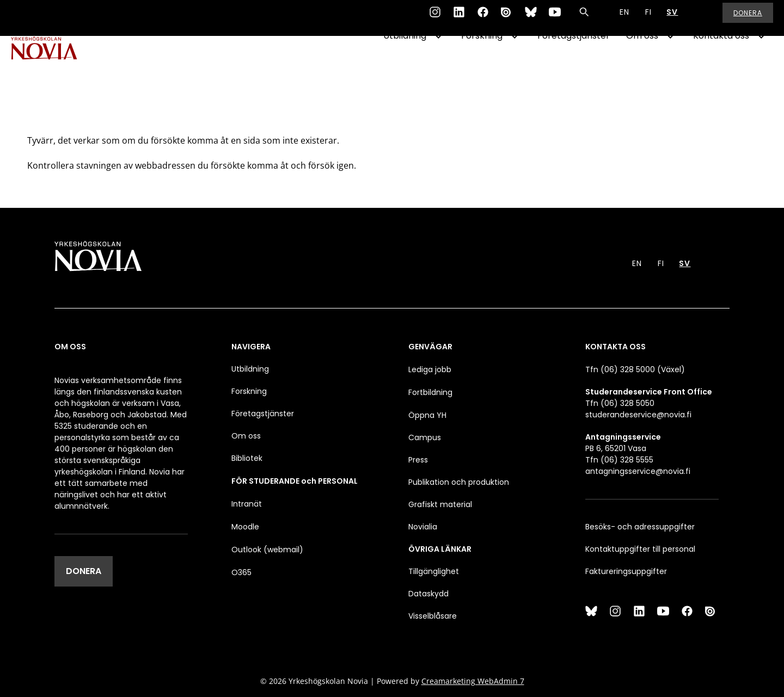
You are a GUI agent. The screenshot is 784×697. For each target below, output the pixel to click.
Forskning (482, 63)
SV (672, 18)
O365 (241, 572)
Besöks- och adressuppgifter (640, 527)
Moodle (245, 527)
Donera (748, 19)
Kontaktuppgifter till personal (640, 549)
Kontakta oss (721, 63)
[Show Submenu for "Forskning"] (514, 64)
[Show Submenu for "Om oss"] (670, 64)
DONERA (84, 571)
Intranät (247, 504)
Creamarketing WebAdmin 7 (473, 681)
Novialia (423, 527)
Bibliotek (247, 458)
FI (648, 18)
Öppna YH (427, 415)
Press (418, 460)
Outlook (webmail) (267, 550)
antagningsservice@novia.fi (638, 471)
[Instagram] (435, 18)
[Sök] (584, 18)
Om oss (642, 63)
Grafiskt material (440, 504)
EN (624, 18)
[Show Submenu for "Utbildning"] (438, 64)
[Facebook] (483, 18)
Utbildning (405, 63)
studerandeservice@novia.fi (638, 415)
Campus (425, 437)
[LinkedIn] (459, 18)
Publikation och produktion (459, 482)
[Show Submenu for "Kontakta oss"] (761, 64)
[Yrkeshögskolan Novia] (54, 64)
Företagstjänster (574, 63)
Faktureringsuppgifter (626, 571)
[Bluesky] (531, 18)
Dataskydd (428, 594)
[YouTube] (555, 18)
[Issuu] (507, 18)
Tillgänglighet (434, 571)
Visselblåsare (433, 616)
